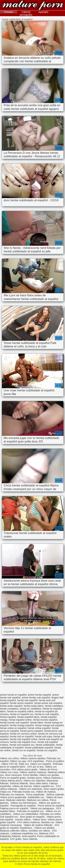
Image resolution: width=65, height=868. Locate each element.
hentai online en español (13, 728)
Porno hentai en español (32, 6)
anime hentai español (39, 695)
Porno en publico (55, 761)
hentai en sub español (47, 714)
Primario (9, 12)
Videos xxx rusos (9, 772)
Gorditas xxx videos (40, 831)
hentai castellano (54, 706)
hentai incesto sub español (14, 723)
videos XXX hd (9, 764)
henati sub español (27, 700)
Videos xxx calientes (34, 781)
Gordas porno (34, 778)
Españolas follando (10, 836)
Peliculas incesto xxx (23, 792)
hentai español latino (28, 717)
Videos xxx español (41, 764)
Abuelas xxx (48, 822)
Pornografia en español (23, 806)
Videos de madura (46, 792)
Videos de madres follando (38, 825)
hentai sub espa (44, 736)
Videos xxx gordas (49, 775)
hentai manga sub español (49, 725)
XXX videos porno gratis (25, 769)
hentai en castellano (31, 709)
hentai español (8, 717)
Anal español (29, 836)
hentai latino (37, 723)
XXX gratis (16, 839)
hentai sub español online (24, 739)
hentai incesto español (45, 720)
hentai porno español (31, 731)
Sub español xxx (9, 817)
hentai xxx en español (23, 750)
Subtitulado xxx (36, 797)
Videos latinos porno (11, 781)
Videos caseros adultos (33, 758)
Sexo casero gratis (54, 789)
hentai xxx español (47, 750)
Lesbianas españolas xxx (24, 833)
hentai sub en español (22, 736)
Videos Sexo (39, 820)
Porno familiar (30, 775)
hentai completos (9, 709)
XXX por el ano (35, 767)
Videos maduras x (53, 778)
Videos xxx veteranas (31, 789)
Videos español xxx (44, 786)
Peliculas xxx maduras (12, 794)
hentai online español (39, 728)
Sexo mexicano (13, 775)
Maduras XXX (46, 833)
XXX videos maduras (29, 822)
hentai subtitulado (45, 745)
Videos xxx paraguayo (42, 808)
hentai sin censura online (23, 734)
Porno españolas (36, 794)
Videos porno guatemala (13, 797)
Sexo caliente (30, 839)
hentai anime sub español (48, 703)
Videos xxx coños (9, 758)
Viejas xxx (5, 792)
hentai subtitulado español (39, 748)
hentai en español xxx (22, 714)
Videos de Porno (48, 769)
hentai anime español (21, 703)
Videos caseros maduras (33, 772)
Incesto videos (23, 820)
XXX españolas (36, 761)
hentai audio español (11, 706)
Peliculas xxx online (51, 814)
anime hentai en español (13, 695)
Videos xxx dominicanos (24, 803)
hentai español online (20, 720)
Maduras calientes (16, 800)
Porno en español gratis (13, 778)
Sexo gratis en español (32, 817)
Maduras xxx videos (38, 800)
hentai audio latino (34, 706)
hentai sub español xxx (22, 745)
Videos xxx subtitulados (26, 814)
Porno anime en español (51, 806)
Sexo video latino (39, 783)
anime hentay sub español (36, 698)
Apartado (43, 12)
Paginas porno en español (14, 808)
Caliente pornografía (26, 13)
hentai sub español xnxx (23, 742)
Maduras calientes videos (14, 831)
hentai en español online (20, 711)
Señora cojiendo (55, 794)
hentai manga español (22, 725)
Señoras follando (19, 783)
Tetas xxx (24, 764)
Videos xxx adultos (44, 828)
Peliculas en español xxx (31, 811)
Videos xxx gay (18, 761)
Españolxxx (26, 828)
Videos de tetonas (22, 786)
